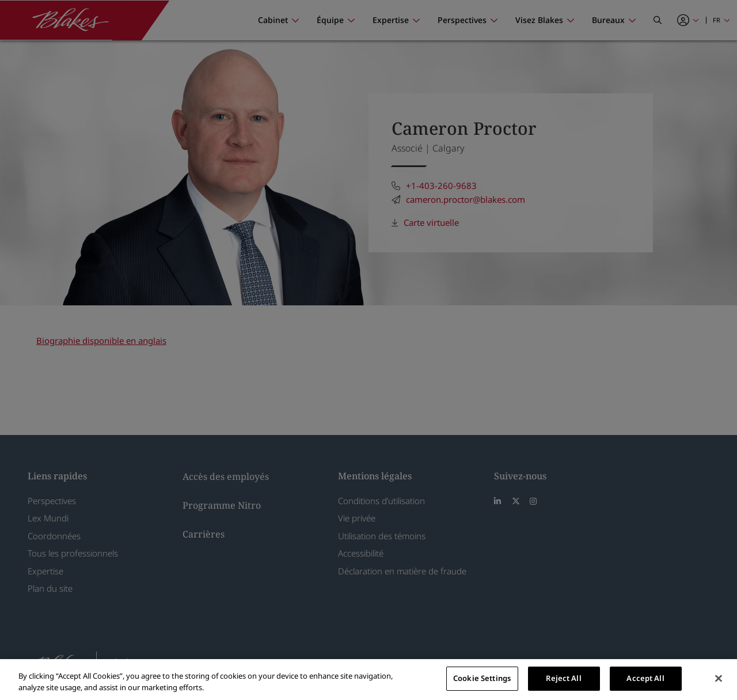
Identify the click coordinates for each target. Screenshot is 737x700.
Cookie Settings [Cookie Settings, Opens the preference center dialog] (482, 678)
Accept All (645, 678)
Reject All (563, 678)
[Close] (719, 678)
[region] (368, 680)
